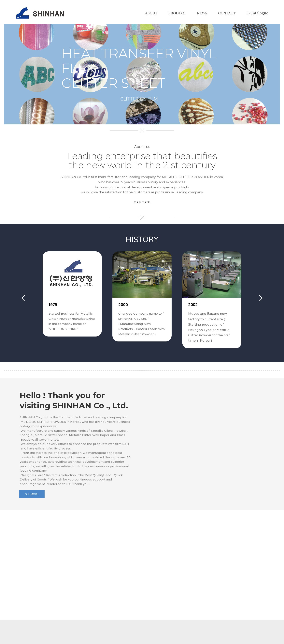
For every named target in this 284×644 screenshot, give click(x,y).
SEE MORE (32, 494)
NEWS (202, 13)
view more (142, 202)
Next (261, 298)
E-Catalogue (257, 13)
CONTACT (227, 13)
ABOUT (151, 13)
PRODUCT (177, 13)
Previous (23, 298)
